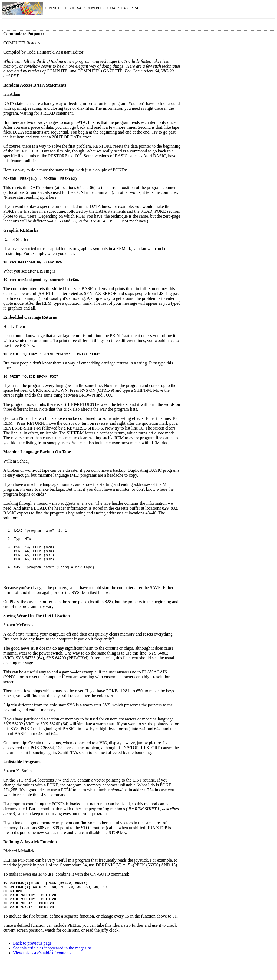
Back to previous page (32, 963)
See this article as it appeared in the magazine (52, 968)
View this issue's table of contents (42, 973)
